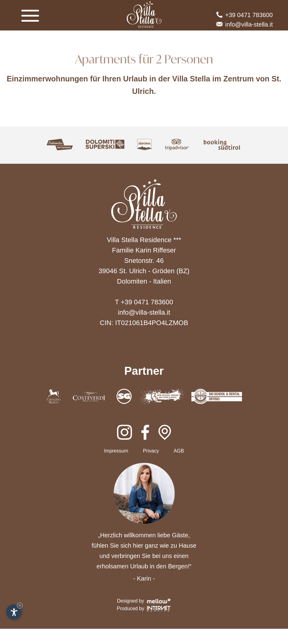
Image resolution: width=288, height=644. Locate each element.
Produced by (144, 609)
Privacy (151, 451)
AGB (179, 451)
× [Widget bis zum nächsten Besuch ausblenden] (20, 605)
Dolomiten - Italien (144, 281)
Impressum (116, 451)
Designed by (144, 601)
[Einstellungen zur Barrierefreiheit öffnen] (14, 612)
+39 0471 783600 (245, 15)
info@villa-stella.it (245, 24)
